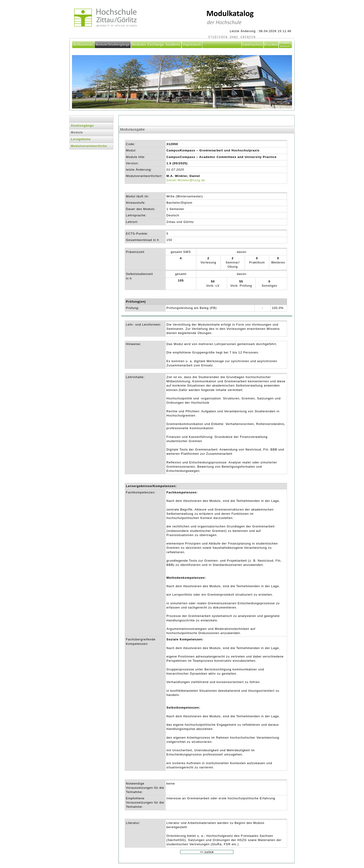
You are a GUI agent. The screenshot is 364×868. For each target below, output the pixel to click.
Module (77, 132)
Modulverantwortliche (89, 146)
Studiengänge (82, 126)
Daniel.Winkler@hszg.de (186, 180)
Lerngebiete (81, 139)
